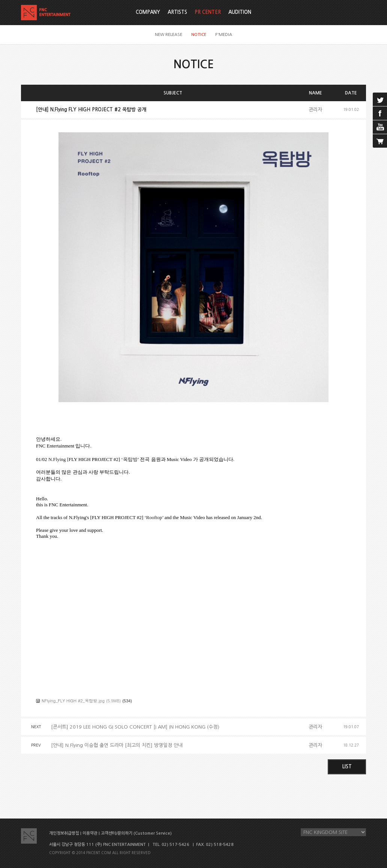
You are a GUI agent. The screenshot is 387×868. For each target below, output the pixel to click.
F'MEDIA (224, 35)
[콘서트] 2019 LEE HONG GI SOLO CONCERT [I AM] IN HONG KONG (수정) (135, 727)
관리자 (315, 110)
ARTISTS (177, 12)
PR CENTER (208, 12)
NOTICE (199, 35)
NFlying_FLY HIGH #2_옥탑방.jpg (73, 701)
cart (380, 141)
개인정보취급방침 (64, 833)
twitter (380, 99)
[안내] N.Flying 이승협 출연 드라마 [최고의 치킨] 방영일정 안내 (117, 745)
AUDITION (240, 12)
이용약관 (90, 833)
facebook (380, 113)
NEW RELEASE (169, 35)
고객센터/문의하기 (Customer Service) (136, 833)
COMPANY (148, 12)
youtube (380, 127)
